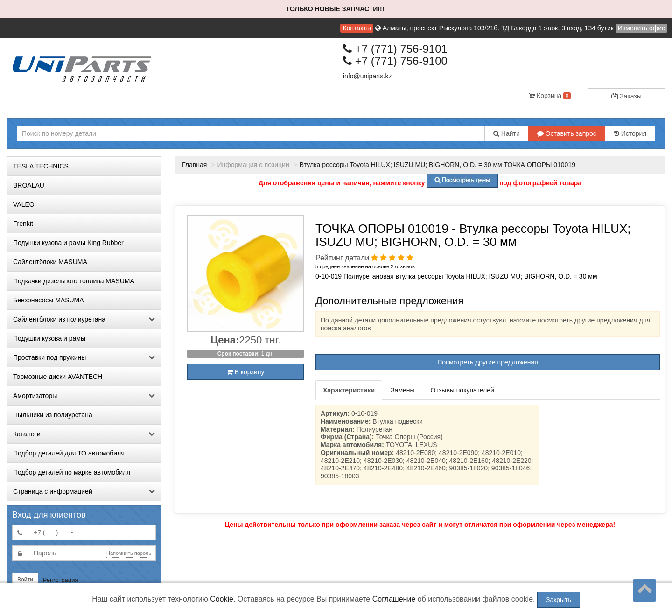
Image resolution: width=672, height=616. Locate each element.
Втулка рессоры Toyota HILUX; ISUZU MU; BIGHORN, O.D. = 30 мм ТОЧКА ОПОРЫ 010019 (437, 165)
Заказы (626, 96)
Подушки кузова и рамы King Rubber (68, 243)
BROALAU (29, 185)
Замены (402, 390)
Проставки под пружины (84, 357)
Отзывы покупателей (462, 390)
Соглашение (394, 599)
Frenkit (23, 224)
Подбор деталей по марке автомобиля (72, 472)
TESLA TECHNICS (41, 166)
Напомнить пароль (129, 553)
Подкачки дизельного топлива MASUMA (74, 281)
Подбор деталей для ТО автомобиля (69, 453)
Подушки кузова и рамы (49, 338)
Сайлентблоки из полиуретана (84, 319)
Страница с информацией (84, 491)
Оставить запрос (567, 133)
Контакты (357, 28)
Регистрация (61, 580)
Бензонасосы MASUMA (49, 300)
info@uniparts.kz (367, 76)
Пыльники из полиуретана (53, 415)
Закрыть (559, 600)
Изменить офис (641, 28)
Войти (25, 580)
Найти (507, 133)
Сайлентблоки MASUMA (50, 262)
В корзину (246, 372)
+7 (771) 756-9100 (395, 61)
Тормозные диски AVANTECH (58, 377)
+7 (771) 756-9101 (395, 49)
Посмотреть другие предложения (488, 362)
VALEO (24, 204)
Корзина (550, 96)
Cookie (222, 599)
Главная (194, 165)
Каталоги (84, 434)
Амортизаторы (84, 396)
